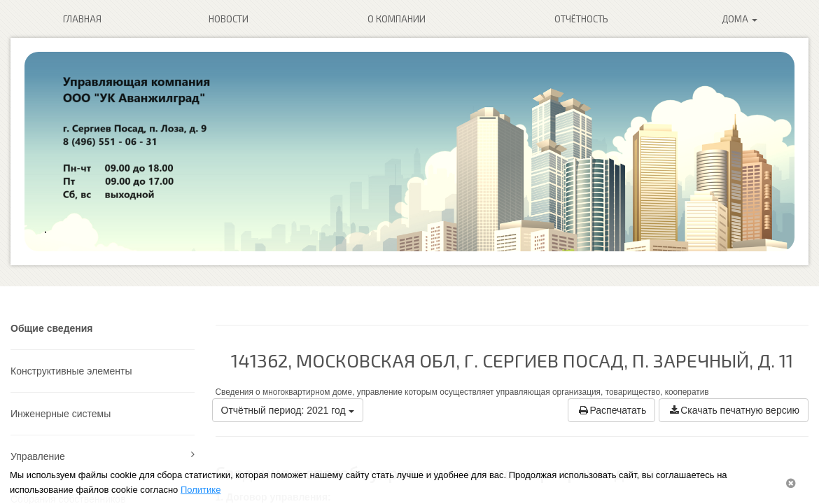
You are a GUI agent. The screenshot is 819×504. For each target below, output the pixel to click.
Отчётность (581, 19)
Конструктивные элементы (71, 371)
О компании (397, 19)
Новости (229, 19)
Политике (201, 490)
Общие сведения (52, 328)
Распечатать (611, 410)
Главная (82, 19)
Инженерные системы (61, 414)
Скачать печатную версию (734, 410)
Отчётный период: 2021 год (288, 410)
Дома (740, 19)
